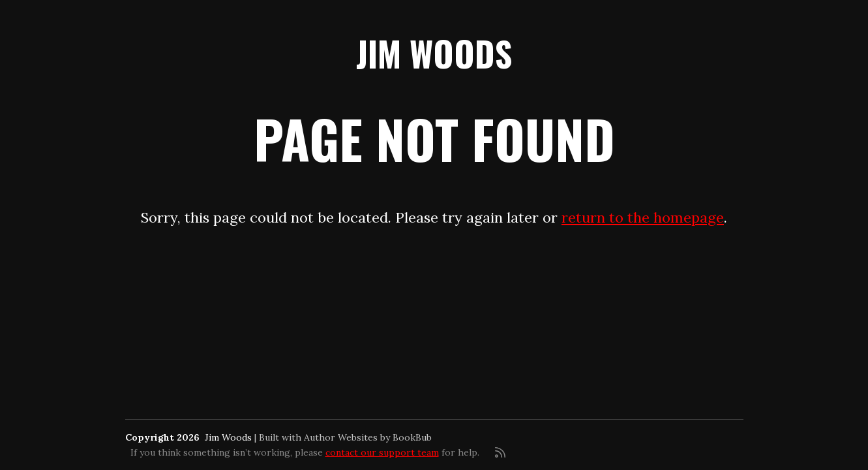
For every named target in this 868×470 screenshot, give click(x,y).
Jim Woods (434, 53)
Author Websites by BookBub (368, 437)
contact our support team (382, 452)
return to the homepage (643, 217)
